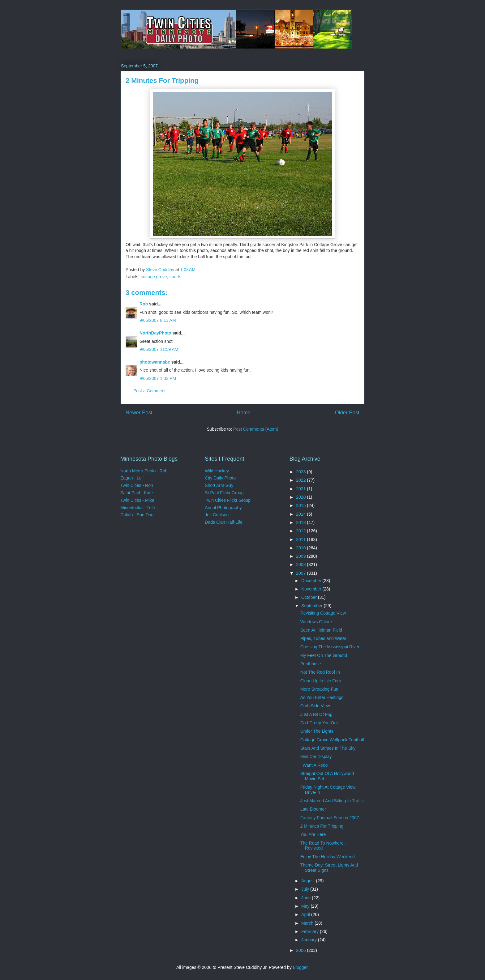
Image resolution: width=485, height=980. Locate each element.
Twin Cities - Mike (137, 500)
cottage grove (154, 277)
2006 (301, 950)
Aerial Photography (223, 508)
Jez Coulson (217, 515)
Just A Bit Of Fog (316, 714)
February (311, 931)
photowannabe (155, 362)
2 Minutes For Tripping (322, 826)
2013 (301, 522)
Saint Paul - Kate (137, 493)
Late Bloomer (313, 809)
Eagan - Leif (132, 478)
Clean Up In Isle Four (321, 681)
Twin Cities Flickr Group (228, 500)
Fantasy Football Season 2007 (330, 818)
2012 (301, 531)
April (306, 914)
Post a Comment (149, 391)
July (306, 889)
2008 (301, 565)
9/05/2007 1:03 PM (158, 378)
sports (175, 277)
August (309, 881)
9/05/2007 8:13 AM (158, 320)
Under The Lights (317, 731)
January (310, 940)
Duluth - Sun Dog (137, 515)
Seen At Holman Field (321, 630)
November (312, 589)
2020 (301, 497)
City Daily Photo (220, 478)
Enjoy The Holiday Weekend (328, 857)
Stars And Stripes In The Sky (328, 748)
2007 (301, 573)
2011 (301, 539)
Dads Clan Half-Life (223, 522)
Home (244, 413)
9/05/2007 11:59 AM (159, 349)
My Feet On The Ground (324, 655)
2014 (301, 514)
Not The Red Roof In (320, 672)
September (312, 606)
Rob (144, 304)
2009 (301, 556)
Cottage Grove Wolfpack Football (332, 740)
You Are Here (313, 834)
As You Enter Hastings (322, 697)
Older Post (347, 413)
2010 (301, 548)
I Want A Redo (314, 765)
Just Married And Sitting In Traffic (332, 801)
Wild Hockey (217, 471)
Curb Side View (315, 706)
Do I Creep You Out (319, 723)
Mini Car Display (316, 756)
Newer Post (139, 413)
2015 (301, 505)
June (307, 898)
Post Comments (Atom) (256, 429)
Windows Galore (316, 622)
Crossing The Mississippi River (330, 647)
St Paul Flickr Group (224, 493)
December (312, 581)
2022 (301, 480)
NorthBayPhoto (155, 333)
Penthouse (311, 664)
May (306, 906)
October (310, 597)
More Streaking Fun (319, 689)
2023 (301, 472)
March (308, 923)
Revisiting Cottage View (323, 613)
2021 (301, 489)
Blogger (300, 967)
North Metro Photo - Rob (144, 471)
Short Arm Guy (219, 485)
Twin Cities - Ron (137, 485)
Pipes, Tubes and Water (323, 638)
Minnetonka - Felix (138, 508)
